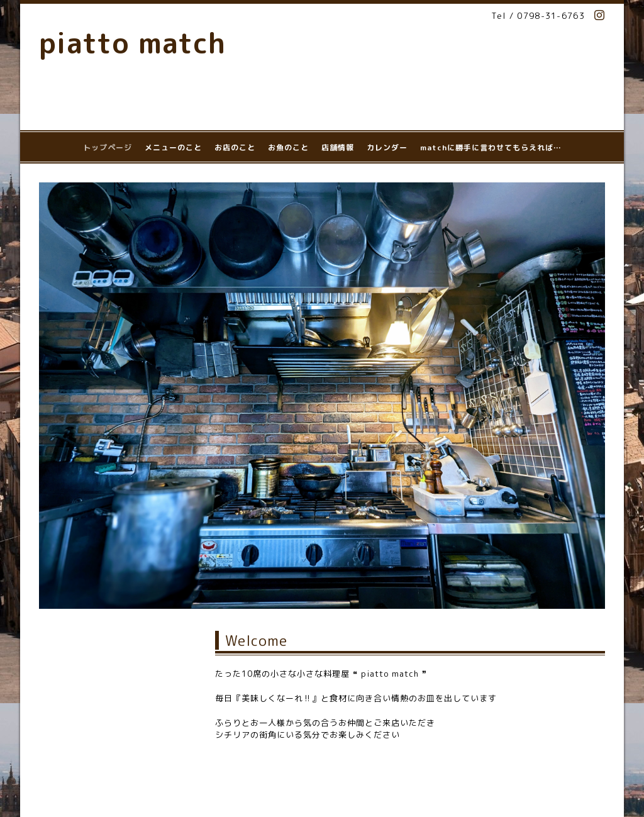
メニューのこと (173, 147)
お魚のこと (288, 147)
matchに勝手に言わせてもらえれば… (491, 147)
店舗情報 (338, 147)
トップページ (108, 147)
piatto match (132, 43)
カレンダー (387, 147)
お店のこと (235, 147)
